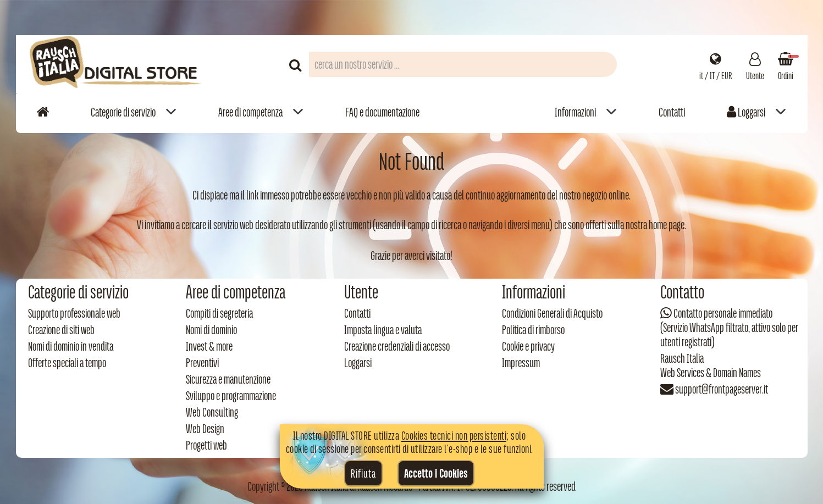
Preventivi (202, 363)
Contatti (672, 112)
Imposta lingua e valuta (383, 330)
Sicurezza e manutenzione (228, 379)
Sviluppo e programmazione (231, 396)
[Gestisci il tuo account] (755, 64)
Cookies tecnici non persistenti (454, 435)
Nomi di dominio (211, 330)
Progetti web (206, 445)
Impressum (521, 363)
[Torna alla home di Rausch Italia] (117, 64)
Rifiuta (363, 473)
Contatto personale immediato (723, 313)
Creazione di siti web (61, 330)
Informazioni (575, 112)
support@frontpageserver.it (722, 389)
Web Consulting (212, 412)
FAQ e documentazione (382, 112)
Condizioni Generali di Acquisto (552, 313)
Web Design (205, 429)
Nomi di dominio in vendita (71, 346)
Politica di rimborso (533, 330)
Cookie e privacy (528, 346)
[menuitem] (134, 112)
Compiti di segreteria (219, 313)
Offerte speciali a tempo (67, 363)
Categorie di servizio (123, 112)
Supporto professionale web (74, 313)
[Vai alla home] (43, 112)
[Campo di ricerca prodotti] (463, 64)
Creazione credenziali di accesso (397, 346)
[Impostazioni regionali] (716, 64)
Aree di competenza (250, 112)
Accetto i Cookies (436, 473)
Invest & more (209, 346)
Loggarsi (746, 112)
